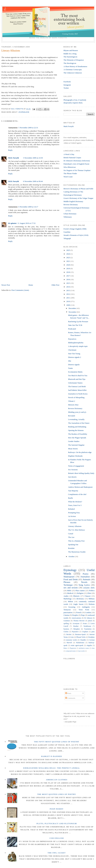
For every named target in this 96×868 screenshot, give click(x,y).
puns (93, 632)
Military (92, 599)
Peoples (75, 615)
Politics (92, 591)
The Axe (71, 537)
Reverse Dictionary (71, 205)
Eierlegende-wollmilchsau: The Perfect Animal (52, 768)
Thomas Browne (79, 621)
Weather (76, 626)
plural (90, 621)
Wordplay (91, 637)
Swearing (72, 607)
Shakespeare (69, 577)
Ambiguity (86, 607)
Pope (83, 615)
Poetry (86, 574)
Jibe (70, 361)
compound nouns (71, 651)
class (93, 648)
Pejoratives (72, 339)
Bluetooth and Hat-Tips (77, 379)
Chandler (83, 640)
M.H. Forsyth (13, 158)
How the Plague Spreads (77, 438)
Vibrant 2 (72, 401)
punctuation (68, 612)
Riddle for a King (70, 54)
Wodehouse (87, 626)
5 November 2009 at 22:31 (28, 128)
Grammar (67, 621)
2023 (68, 258)
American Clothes (57, 780)
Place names (80, 591)
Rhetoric (76, 596)
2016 (68, 279)
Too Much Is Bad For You (78, 376)
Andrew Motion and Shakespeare (80, 487)
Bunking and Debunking (77, 427)
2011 (68, 298)
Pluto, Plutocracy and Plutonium (57, 823)
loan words (81, 651)
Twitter (66, 88)
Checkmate (72, 350)
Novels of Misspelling (76, 397)
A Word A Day (69, 154)
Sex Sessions (73, 470)
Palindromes (80, 643)
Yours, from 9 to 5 (75, 505)
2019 (68, 268)
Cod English (57, 838)
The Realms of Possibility (78, 434)
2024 (68, 254)
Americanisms (76, 618)
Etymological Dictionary (73, 195)
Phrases (67, 582)
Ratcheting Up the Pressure (78, 322)
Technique (68, 585)
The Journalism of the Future (79, 423)
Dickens (92, 604)
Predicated (72, 329)
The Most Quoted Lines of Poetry (57, 794)
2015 (68, 283)
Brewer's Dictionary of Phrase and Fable (78, 189)
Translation (88, 629)
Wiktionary (68, 217)
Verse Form (84, 610)
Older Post (55, 285)
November (73, 312)
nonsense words (71, 640)
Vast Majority (73, 491)
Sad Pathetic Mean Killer (77, 390)
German (92, 640)
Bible (69, 591)
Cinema (66, 615)
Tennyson (67, 610)
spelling (66, 624)
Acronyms (76, 624)
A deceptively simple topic (78, 346)
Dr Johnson (88, 618)
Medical (70, 593)
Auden (66, 596)
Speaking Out (73, 545)
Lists (72, 637)
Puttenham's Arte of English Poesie (76, 164)
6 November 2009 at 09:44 (33, 181)
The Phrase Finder (70, 173)
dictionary (80, 599)
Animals (86, 579)
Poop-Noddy (57, 809)
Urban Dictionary (70, 214)
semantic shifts (89, 588)
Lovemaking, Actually (76, 419)
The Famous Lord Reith (77, 386)
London (88, 612)
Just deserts (72, 477)
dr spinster (12, 223)
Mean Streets (73, 449)
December (73, 308)
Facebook (67, 82)
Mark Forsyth (69, 126)
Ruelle (70, 498)
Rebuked (71, 509)
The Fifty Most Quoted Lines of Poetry (57, 742)
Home (31, 285)
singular (89, 645)
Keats (85, 624)
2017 (68, 276)
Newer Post (6, 285)
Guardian (67, 232)
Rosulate (71, 548)
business (66, 629)
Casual (71, 534)
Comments (70, 698)
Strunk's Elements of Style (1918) (76, 235)
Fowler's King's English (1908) (75, 229)
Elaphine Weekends (75, 456)
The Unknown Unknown (73, 73)
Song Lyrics (84, 585)
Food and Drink (71, 579)
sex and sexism (71, 588)
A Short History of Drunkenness (75, 66)
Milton (70, 601)
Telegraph (67, 238)
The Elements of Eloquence (74, 60)
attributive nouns (84, 648)
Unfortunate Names (75, 383)
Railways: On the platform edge (80, 452)
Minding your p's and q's (77, 412)
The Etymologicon (70, 57)
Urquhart (85, 632)
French (79, 612)
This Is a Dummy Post (76, 541)
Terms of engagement (76, 466)
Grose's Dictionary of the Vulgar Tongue (78, 198)
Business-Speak (80, 635)
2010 (68, 301)
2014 (68, 287)
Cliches (66, 632)
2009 (68, 305)
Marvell (69, 643)
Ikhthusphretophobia (76, 343)
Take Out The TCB (75, 325)
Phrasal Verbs (81, 637)
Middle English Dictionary (73, 201)
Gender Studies (74, 441)
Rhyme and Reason (71, 50)
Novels (84, 582)
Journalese (24, 112)
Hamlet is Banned (52, 756)
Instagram (67, 85)
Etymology (70, 570)
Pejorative (75, 632)
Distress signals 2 (74, 357)
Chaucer (88, 596)
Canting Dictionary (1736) (73, 192)
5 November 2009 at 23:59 (33, 158)
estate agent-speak (77, 645)
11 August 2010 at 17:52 (26, 223)
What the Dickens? (75, 502)
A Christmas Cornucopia (73, 70)
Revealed (71, 416)
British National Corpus (72, 158)
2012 (68, 294)
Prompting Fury (74, 513)
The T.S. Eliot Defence (76, 530)
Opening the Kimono (76, 430)
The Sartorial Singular (76, 445)
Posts (68, 693)
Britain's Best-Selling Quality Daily (81, 473)
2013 (68, 290)
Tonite (70, 368)
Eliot (89, 593)
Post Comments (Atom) (20, 290)
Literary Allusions (75, 526)
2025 (68, 250)
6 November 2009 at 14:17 (28, 207)
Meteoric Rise (73, 405)
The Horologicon (70, 63)
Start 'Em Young (74, 354)
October (72, 556)
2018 (68, 272)
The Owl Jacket (57, 853)
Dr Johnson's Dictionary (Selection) (77, 161)
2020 (68, 265)
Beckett (69, 635)
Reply (10, 150)
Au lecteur (72, 516)
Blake (65, 648)
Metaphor (77, 629)
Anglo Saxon (78, 604)
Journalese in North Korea (78, 394)
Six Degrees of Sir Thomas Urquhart (77, 170)
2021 (68, 261)
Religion (80, 593)
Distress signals (74, 365)
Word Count (68, 177)
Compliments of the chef (77, 494)
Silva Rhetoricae (70, 167)
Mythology (68, 599)
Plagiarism (73, 648)
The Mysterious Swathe (77, 552)
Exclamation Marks (75, 372)
